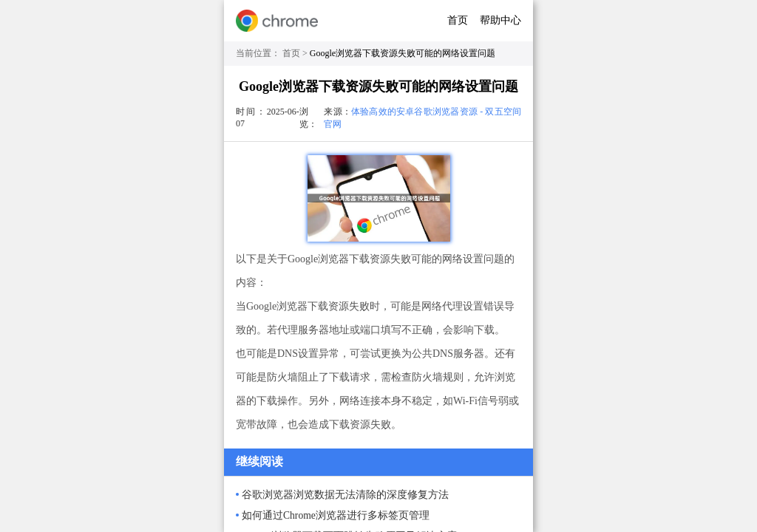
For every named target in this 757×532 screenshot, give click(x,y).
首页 (458, 20)
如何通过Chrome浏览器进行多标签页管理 (336, 515)
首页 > (296, 53)
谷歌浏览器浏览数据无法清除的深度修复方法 (345, 495)
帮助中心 (500, 20)
